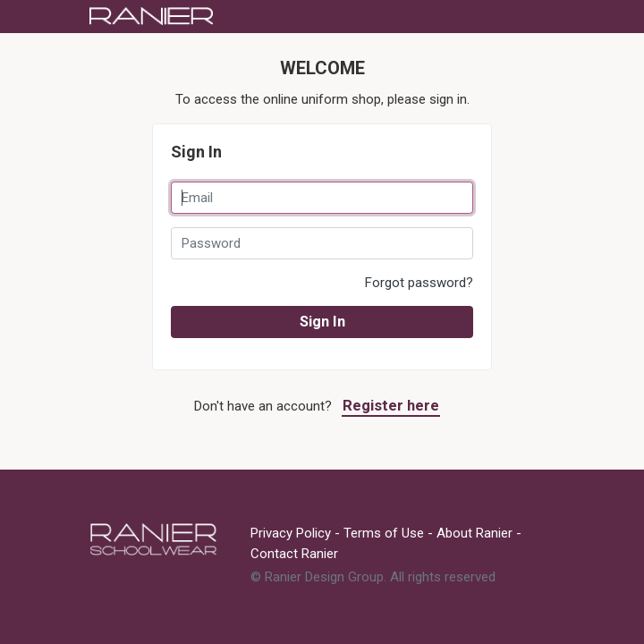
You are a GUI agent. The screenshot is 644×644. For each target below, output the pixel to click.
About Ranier (475, 533)
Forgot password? (419, 283)
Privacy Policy (291, 533)
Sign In (322, 322)
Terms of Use (384, 533)
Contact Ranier (294, 554)
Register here (391, 406)
